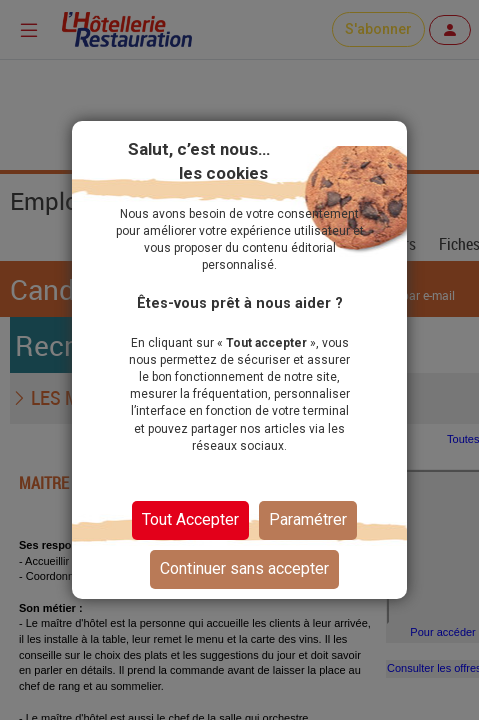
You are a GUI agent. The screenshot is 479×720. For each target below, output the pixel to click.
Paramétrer (308, 519)
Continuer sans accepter (244, 568)
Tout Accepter (190, 519)
